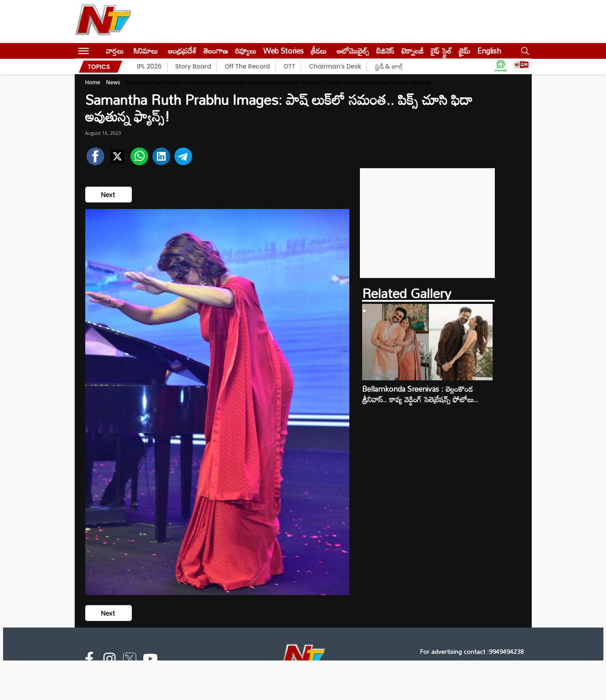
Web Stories (283, 51)
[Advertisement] (427, 223)
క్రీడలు (319, 51)
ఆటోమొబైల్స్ (353, 51)
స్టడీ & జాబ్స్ (390, 66)
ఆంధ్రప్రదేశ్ (182, 51)
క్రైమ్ (464, 51)
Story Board (193, 66)
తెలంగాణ (216, 51)
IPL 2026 (149, 66)
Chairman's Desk (335, 66)
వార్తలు (115, 51)
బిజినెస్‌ (385, 51)
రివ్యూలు (246, 51)
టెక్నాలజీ (412, 51)
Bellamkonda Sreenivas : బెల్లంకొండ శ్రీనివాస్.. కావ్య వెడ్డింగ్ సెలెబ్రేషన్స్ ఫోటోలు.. (420, 394)
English (489, 51)
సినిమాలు (146, 51)
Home (93, 82)
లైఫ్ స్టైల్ (441, 51)
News (113, 82)
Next (109, 195)
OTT (289, 66)
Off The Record (247, 66)
